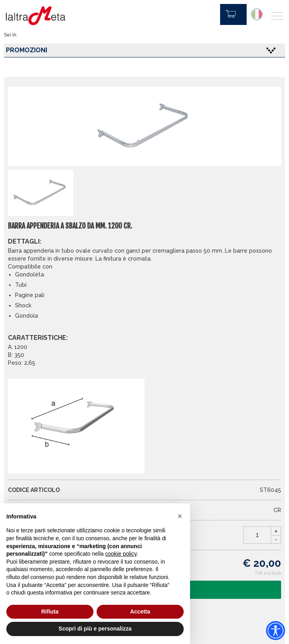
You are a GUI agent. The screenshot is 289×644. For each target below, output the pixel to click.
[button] (180, 516)
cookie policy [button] (121, 554)
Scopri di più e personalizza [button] (95, 629)
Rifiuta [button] (50, 612)
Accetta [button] (140, 612)
